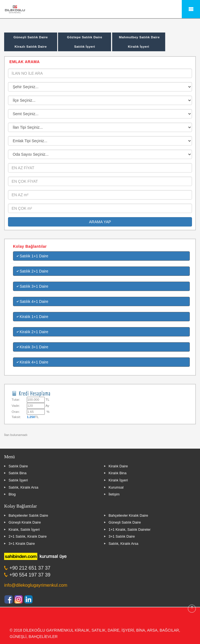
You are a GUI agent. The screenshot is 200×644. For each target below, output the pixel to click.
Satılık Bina (18, 473)
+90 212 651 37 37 (30, 568)
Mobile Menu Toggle (191, 9)
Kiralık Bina (118, 473)
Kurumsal (116, 487)
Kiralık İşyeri (139, 47)
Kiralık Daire (118, 466)
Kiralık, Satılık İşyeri (24, 530)
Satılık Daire (18, 466)
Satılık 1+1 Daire (32, 256)
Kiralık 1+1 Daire (32, 317)
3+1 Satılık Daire (122, 536)
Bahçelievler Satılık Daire (28, 515)
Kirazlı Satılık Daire (31, 47)
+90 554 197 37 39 (30, 575)
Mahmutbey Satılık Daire (140, 37)
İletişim (114, 494)
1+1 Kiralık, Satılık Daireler (130, 530)
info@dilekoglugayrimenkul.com (36, 585)
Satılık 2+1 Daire (32, 271)
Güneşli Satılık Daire (31, 37)
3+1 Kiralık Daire (22, 544)
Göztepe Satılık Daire (85, 37)
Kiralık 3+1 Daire (32, 347)
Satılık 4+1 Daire (32, 301)
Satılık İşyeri (85, 47)
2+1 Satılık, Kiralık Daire (28, 536)
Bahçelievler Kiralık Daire (128, 515)
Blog (12, 494)
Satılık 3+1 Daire (32, 286)
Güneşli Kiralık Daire (25, 522)
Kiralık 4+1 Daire (32, 362)
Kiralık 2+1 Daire (32, 332)
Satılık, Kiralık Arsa (23, 487)
